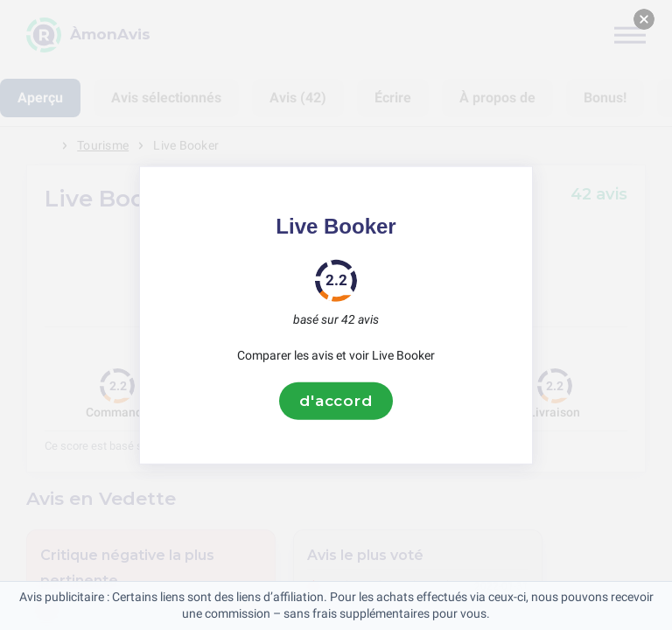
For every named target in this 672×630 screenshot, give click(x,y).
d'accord (336, 401)
